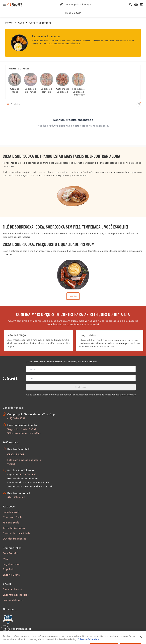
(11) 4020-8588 (16, 418)
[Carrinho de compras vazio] (141, 5)
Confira (73, 296)
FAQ (5, 559)
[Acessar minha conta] (136, 5)
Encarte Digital (12, 575)
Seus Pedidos (11, 553)
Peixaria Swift (11, 523)
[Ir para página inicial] (15, 5)
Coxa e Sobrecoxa (40, 23)
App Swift (8, 569)
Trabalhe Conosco (14, 528)
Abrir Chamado (17, 497)
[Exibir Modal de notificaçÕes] (5, 629)
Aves (21, 23)
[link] (73, 13)
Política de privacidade (16, 533)
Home (9, 23)
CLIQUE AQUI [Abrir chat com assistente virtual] (16, 455)
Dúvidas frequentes (14, 539)
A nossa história (12, 589)
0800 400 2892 (27, 475)
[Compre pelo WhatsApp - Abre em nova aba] (76, 5)
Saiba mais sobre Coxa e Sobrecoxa (64, 43)
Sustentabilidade (13, 600)
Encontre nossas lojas (16, 595)
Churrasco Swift (12, 517)
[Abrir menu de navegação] (4, 5)
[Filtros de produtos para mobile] (139, 104)
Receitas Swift (11, 512)
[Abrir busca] (131, 5)
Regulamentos (11, 564)
